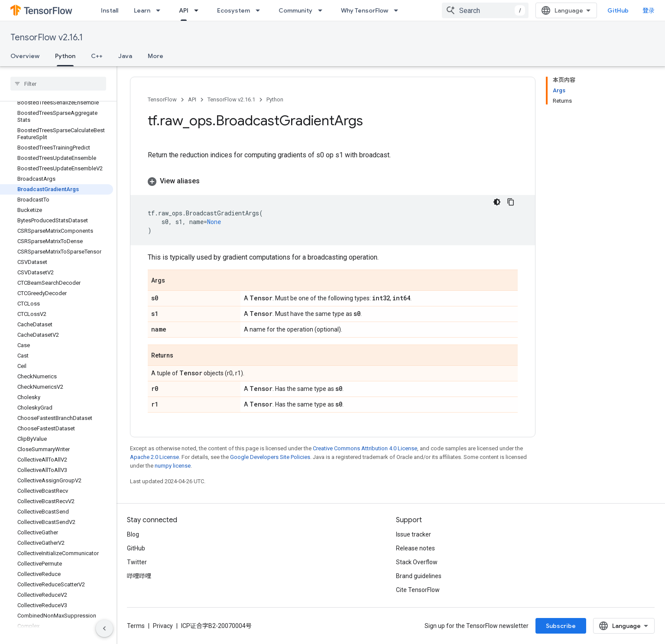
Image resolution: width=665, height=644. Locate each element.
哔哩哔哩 (139, 576)
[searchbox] (58, 84)
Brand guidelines (419, 576)
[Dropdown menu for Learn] (161, 10)
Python (275, 99)
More (156, 56)
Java (125, 56)
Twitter (137, 562)
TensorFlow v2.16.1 (47, 37)
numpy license (173, 466)
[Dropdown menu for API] (199, 10)
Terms (136, 626)
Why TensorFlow (365, 10)
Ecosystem (234, 10)
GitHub (618, 10)
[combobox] (485, 10)
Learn (142, 10)
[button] (333, 181)
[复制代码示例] (511, 202)
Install (110, 10)
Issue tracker (414, 534)
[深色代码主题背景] (497, 202)
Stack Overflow (417, 562)
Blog (133, 534)
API (192, 99)
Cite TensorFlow (418, 590)
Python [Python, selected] (65, 56)
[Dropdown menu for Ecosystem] (260, 10)
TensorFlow (162, 99)
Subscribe (561, 626)
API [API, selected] (184, 10)
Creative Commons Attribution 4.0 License (365, 448)
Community (295, 10)
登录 (649, 10)
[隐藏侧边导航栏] (104, 628)
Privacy (163, 626)
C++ (97, 56)
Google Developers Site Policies (270, 457)
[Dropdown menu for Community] (323, 10)
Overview (25, 56)
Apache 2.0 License (154, 457)
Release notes (415, 548)
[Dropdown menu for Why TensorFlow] (399, 10)
